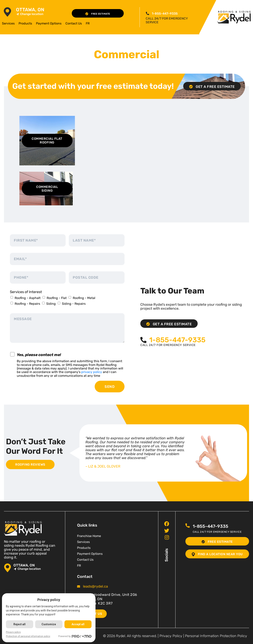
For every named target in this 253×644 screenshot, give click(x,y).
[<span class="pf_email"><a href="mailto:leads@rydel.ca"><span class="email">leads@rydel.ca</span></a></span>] (79, 586)
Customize (49, 624)
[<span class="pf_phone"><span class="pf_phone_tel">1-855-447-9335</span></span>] (147, 13)
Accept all (78, 624)
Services (8, 23)
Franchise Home (89, 536)
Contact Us (74, 23)
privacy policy (92, 372)
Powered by (75, 636)
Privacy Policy (171, 636)
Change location (30, 14)
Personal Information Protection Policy (216, 636)
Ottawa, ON (30, 10)
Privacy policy (13, 632)
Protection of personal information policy (28, 636)
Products (25, 23)
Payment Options (49, 23)
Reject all (20, 624)
